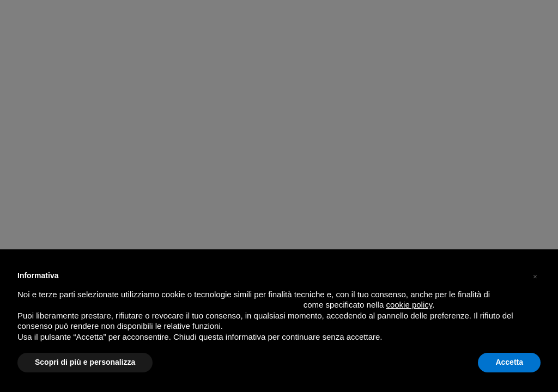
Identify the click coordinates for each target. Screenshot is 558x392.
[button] (535, 275)
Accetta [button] (509, 362)
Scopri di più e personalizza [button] (85, 362)
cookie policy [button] (409, 305)
